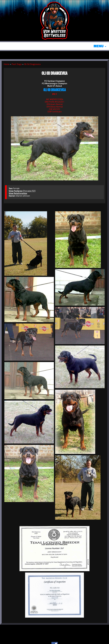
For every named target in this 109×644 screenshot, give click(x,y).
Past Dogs (17, 64)
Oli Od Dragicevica (32, 64)
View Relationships (18, 193)
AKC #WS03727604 (55, 99)
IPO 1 (55, 94)
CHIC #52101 (54, 109)
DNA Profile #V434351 (54, 102)
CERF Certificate (55, 112)
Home (6, 64)
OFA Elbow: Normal (55, 107)
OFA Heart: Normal (54, 104)
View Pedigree (16, 191)
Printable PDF (29, 191)
